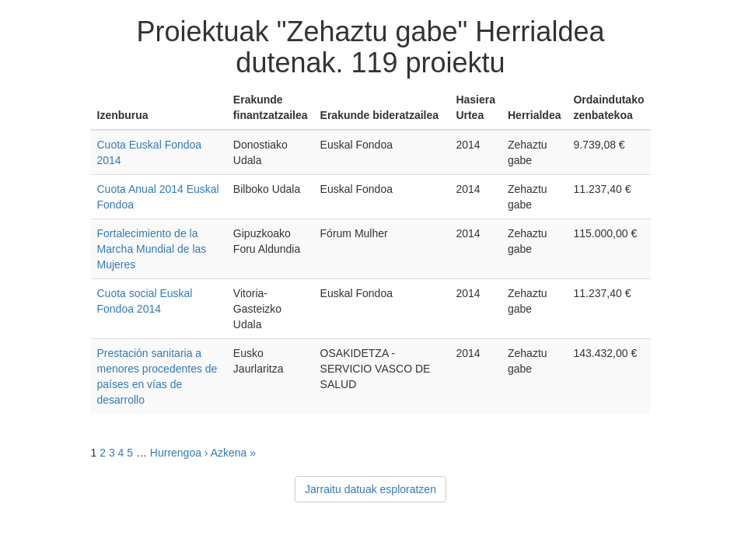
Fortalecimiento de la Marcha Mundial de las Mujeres (152, 249)
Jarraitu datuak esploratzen (370, 489)
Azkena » (233, 453)
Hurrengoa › (179, 453)
